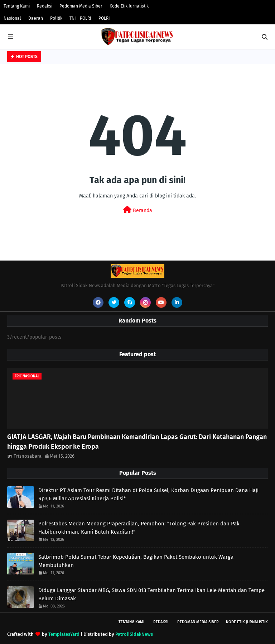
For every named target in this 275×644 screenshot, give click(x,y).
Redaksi (45, 6)
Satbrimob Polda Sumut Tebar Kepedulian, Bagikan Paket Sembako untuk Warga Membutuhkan (136, 561)
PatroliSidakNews (134, 634)
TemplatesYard (64, 634)
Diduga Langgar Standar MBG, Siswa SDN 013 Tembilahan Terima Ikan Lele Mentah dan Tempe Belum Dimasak (151, 594)
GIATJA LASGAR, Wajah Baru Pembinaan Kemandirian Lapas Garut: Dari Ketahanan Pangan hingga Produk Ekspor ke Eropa (137, 442)
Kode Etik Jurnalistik (129, 6)
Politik (56, 18)
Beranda (138, 210)
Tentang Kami (17, 6)
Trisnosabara (28, 456)
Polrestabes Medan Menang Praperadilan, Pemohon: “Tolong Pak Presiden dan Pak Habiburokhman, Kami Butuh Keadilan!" (139, 528)
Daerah (36, 18)
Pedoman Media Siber (81, 6)
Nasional (12, 18)
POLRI (104, 18)
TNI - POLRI (80, 18)
